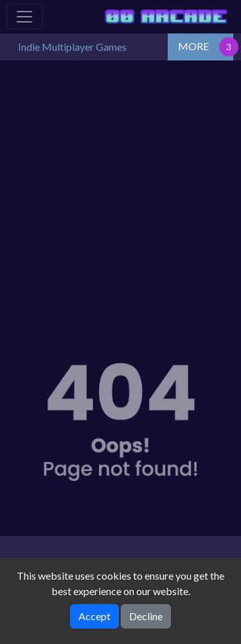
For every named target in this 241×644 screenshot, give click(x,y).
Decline (146, 616)
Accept (94, 616)
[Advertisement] (121, 188)
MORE (193, 46)
